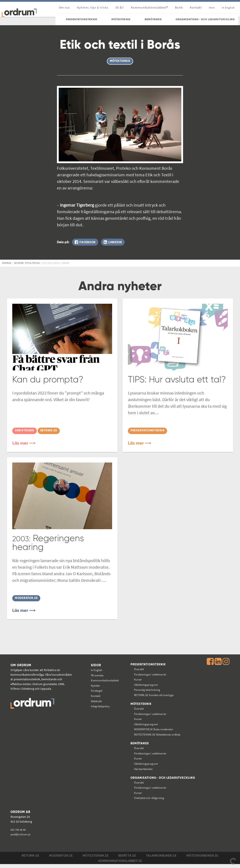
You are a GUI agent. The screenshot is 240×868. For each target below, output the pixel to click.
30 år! (120, 7)
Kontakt (196, 7)
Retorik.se (30, 859)
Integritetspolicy (99, 706)
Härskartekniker (143, 769)
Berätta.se (127, 859)
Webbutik (95, 701)
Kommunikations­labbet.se (120, 864)
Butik (179, 7)
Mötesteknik (140, 704)
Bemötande (138, 744)
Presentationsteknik (147, 664)
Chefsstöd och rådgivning (149, 802)
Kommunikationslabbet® (149, 7)
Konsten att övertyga (154, 695)
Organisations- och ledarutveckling (147, 780)
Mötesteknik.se (96, 859)
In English (95, 670)
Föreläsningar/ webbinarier (150, 674)
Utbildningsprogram (146, 684)
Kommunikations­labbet (104, 680)
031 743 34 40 (19, 834)
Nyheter (94, 685)
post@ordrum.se (22, 838)
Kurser (137, 679)
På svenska (96, 675)
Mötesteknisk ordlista (157, 734)
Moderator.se (61, 859)
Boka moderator (153, 729)
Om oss (64, 7)
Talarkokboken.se (161, 859)
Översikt (138, 669)
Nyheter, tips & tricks (93, 7)
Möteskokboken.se (202, 859)
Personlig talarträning (146, 689)
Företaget (95, 690)
